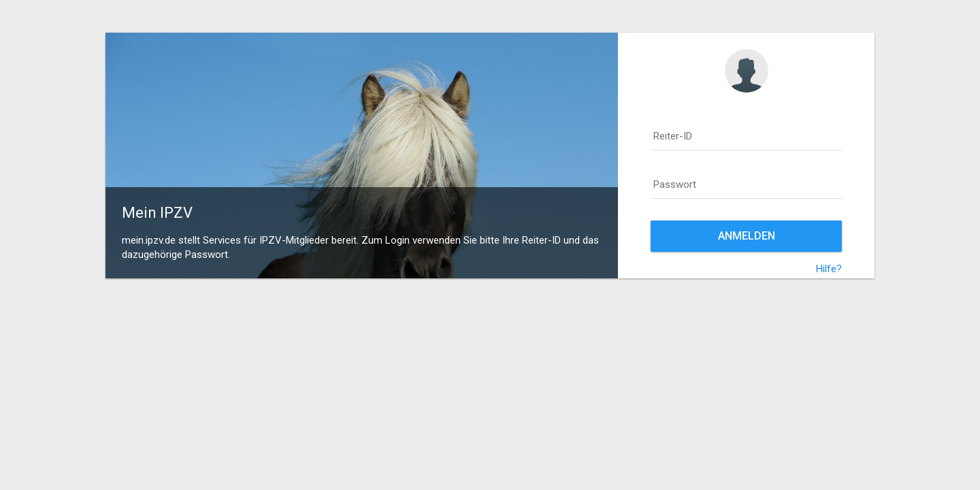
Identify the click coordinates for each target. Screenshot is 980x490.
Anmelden (747, 236)
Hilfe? (829, 269)
